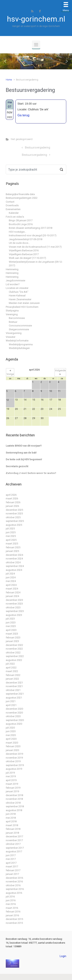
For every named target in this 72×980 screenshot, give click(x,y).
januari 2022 (12, 679)
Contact (10, 202)
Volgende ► (60, 372)
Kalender (14, 213)
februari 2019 (13, 788)
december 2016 (14, 878)
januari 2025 (12, 551)
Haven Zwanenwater (20, 299)
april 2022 (11, 668)
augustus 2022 (14, 660)
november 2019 (14, 758)
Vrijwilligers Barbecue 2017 (24, 254)
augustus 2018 (14, 810)
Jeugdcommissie (15, 280)
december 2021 (14, 683)
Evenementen (13, 209)
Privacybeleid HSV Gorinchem (22, 307)
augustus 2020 (14, 724)
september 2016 (15, 889)
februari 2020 (13, 746)
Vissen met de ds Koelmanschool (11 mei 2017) (35, 247)
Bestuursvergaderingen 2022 (22, 198)
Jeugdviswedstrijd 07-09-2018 (26, 239)
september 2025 (15, 521)
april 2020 (11, 739)
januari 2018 (12, 833)
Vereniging (12, 314)
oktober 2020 (13, 716)
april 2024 (11, 585)
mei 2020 (11, 735)
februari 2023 (13, 638)
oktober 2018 (13, 803)
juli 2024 (10, 574)
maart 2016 (12, 908)
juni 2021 (11, 701)
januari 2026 (12, 506)
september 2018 (15, 806)
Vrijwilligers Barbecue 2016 (24, 250)
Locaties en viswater (17, 288)
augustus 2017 (14, 851)
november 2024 (14, 559)
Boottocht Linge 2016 (21, 224)
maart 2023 (12, 634)
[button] (5, 61)
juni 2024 (11, 577)
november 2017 (14, 840)
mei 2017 (11, 859)
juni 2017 (11, 855)
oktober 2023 (13, 607)
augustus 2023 (14, 615)
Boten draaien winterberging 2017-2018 (31, 228)
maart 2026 (12, 498)
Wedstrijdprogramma (21, 344)
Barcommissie (17, 318)
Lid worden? (13, 284)
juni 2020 (11, 731)
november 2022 (14, 649)
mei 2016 (11, 904)
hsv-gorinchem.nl (36, 19)
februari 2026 (13, 502)
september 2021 (15, 694)
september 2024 (15, 566)
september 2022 (15, 656)
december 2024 (14, 555)
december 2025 (14, 510)
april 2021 (11, 705)
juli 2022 (10, 664)
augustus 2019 (14, 769)
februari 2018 (13, 829)
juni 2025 (11, 532)
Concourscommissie (20, 326)
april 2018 (11, 821)
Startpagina (12, 311)
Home (9, 80)
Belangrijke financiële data (20, 194)
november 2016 (14, 881)
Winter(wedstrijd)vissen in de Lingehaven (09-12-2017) (36, 264)
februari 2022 (13, 675)
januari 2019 (12, 791)
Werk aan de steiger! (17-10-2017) (27, 258)
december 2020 (14, 709)
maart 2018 (12, 825)
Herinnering (12, 269)
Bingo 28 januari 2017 (21, 220)
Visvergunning (14, 333)
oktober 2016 (13, 885)
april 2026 (11, 495)
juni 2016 (11, 900)
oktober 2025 (13, 517)
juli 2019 (10, 773)
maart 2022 (12, 671)
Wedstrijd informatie (17, 341)
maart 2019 (12, 784)
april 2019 (11, 780)
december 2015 (14, 919)
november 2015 (14, 923)
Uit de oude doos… (19, 243)
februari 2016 (13, 912)
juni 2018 (11, 814)
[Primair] (36, 45)
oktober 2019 (13, 761)
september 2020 (15, 720)
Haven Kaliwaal (17, 296)
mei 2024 (11, 581)
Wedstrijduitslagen (19, 348)
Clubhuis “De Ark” (19, 292)
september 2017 (15, 848)
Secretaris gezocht (17, 466)
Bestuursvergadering (38, 148)
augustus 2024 (14, 570)
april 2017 (11, 863)
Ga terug (23, 115)
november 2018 (14, 799)
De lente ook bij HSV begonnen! (24, 459)
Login (63, 956)
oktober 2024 (13, 562)
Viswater (11, 337)
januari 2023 (12, 641)
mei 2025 (11, 536)
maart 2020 (12, 743)
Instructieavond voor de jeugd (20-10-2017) (33, 235)
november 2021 (14, 686)
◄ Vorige (10, 372)
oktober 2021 (13, 690)
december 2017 (14, 836)
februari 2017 (13, 870)
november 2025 (14, 513)
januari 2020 (12, 750)
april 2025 (11, 540)
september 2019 (15, 765)
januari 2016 (12, 915)
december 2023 (14, 600)
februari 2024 (13, 592)
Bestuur (13, 322)
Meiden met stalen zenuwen (24, 303)
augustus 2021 (14, 698)
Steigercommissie (19, 329)
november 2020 (14, 713)
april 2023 (11, 630)
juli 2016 (10, 897)
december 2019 (14, 754)
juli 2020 (10, 728)
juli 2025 (10, 529)
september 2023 (15, 611)
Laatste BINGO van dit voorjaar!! (24, 446)
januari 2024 (12, 596)
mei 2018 (11, 818)
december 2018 (14, 795)
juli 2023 (10, 619)
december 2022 (14, 645)
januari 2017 (12, 874)
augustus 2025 (14, 525)
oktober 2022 (13, 653)
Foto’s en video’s (15, 217)
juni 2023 (11, 622)
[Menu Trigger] (66, 7)
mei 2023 (11, 626)
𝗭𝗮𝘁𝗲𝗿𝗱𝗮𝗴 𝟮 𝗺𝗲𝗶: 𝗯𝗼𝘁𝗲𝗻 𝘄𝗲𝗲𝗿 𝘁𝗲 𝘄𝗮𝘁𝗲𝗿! (31, 473)
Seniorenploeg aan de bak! (21, 453)
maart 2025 (12, 544)
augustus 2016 (14, 893)
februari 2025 (13, 547)
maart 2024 (12, 589)
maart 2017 (12, 866)
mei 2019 (11, 776)
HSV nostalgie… (18, 232)
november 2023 (14, 604)
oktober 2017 (13, 844)
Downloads (12, 205)
